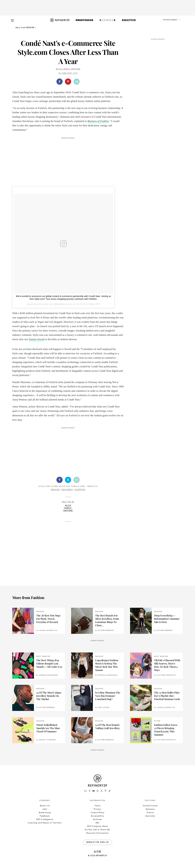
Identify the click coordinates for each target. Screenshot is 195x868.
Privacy (98, 809)
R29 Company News (97, 826)
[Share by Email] (77, 82)
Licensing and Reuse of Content (45, 823)
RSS (97, 823)
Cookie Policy (97, 813)
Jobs (45, 809)
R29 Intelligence (45, 819)
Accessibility (97, 816)
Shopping (80, 490)
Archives (97, 819)
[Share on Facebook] (60, 82)
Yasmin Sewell (37, 339)
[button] (167, 23)
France (150, 813)
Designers (67, 490)
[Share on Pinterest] (68, 82)
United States (150, 806)
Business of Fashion (98, 121)
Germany (150, 809)
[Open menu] (13, 19)
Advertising (45, 813)
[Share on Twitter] (68, 480)
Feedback (45, 816)
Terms (97, 806)
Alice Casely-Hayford (68, 69)
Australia (150, 816)
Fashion (55, 490)
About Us (45, 806)
